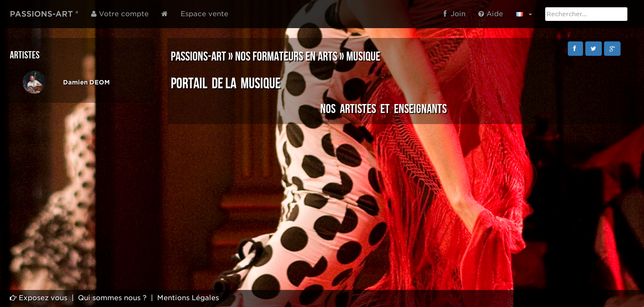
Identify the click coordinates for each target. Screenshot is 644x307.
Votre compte (120, 14)
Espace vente (204, 14)
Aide (491, 14)
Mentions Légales (188, 298)
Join (454, 14)
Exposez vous (39, 298)
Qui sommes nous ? (112, 298)
